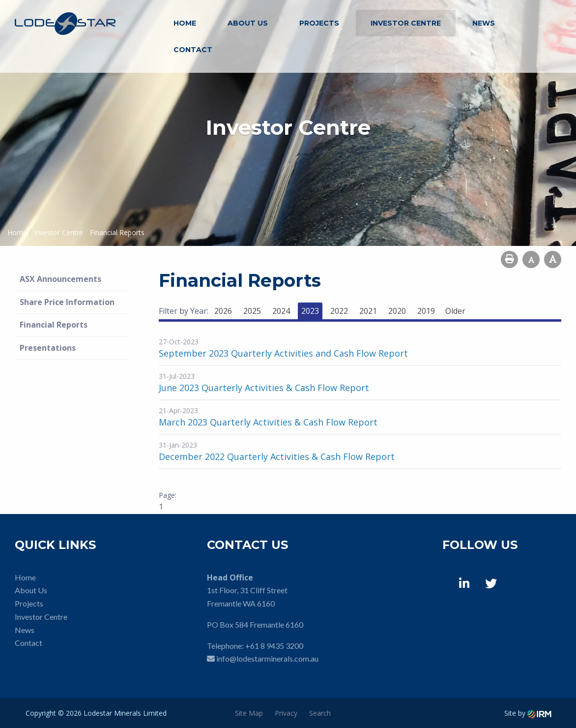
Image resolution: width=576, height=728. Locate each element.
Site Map (249, 713)
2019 (426, 311)
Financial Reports (54, 325)
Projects (319, 23)
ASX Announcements (60, 279)
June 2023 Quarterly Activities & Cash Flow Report (264, 388)
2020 (397, 311)
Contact (193, 50)
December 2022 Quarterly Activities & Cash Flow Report (277, 456)
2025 (252, 311)
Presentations (48, 348)
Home (185, 23)
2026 (223, 311)
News (484, 23)
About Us (248, 23)
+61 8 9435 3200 (274, 646)
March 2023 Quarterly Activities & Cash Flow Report (268, 422)
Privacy (286, 713)
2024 (281, 311)
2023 (310, 311)
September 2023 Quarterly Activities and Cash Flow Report (283, 353)
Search (320, 713)
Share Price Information (67, 302)
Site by (528, 713)
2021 (368, 311)
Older (455, 311)
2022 (339, 311)
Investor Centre (406, 23)
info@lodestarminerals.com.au (267, 658)
